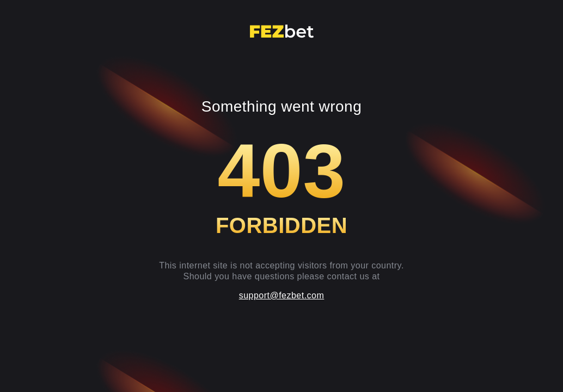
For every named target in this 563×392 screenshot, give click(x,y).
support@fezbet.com (282, 295)
